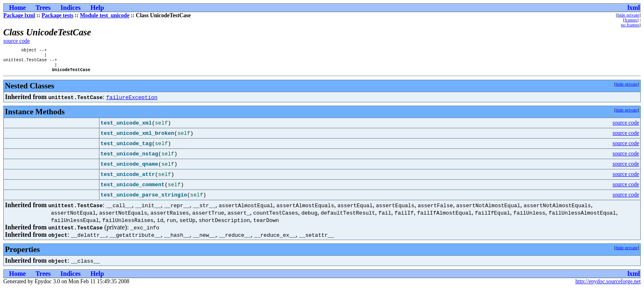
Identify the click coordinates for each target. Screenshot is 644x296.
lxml (634, 8)
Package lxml (19, 15)
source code (17, 41)
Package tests (57, 15)
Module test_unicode (105, 15)
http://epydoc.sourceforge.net (608, 286)
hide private (628, 15)
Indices (70, 8)
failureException (132, 101)
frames (631, 20)
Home (17, 8)
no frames (630, 25)
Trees (43, 8)
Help (97, 8)
